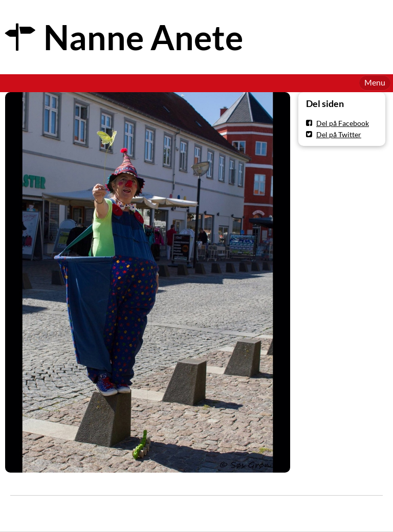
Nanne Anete (143, 37)
